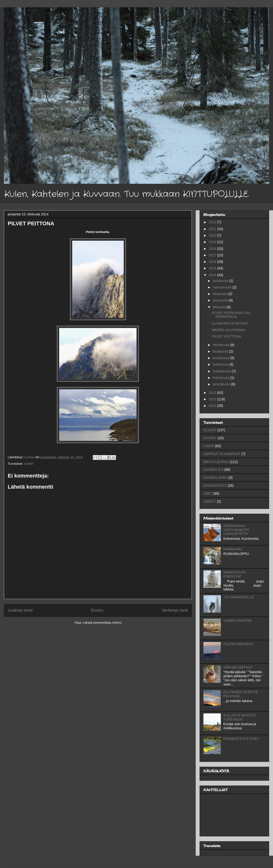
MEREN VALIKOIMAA (229, 330)
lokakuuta (220, 294)
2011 (213, 406)
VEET (208, 493)
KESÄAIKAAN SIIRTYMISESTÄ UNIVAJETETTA (236, 530)
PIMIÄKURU (233, 549)
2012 (213, 399)
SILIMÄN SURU (216, 478)
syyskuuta (221, 300)
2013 (213, 393)
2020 (213, 235)
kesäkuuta (221, 351)
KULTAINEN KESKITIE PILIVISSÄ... (241, 694)
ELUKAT (210, 430)
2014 (213, 275)
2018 (213, 249)
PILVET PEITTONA (226, 336)
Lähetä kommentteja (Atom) (102, 623)
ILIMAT (29, 464)
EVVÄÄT (210, 438)
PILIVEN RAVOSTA (238, 644)
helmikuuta (221, 378)
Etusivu (97, 610)
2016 (213, 262)
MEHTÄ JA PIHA (216, 462)
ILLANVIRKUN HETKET (230, 323)
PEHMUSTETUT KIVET (241, 739)
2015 (213, 268)
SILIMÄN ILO (213, 470)
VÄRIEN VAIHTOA (237, 621)
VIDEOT (210, 501)
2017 (213, 255)
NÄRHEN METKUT (238, 667)
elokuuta (219, 307)
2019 (213, 242)
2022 (213, 222)
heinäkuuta (221, 345)
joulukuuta (221, 281)
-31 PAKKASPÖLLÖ (239, 597)
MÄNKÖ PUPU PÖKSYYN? (235, 574)
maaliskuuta (222, 371)
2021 (213, 229)
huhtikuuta (221, 364)
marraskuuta (223, 287)
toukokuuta (221, 358)
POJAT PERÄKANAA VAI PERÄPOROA (231, 315)
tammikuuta (222, 384)
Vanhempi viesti (175, 610)
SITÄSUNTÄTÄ (215, 485)
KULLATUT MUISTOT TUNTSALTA (240, 717)
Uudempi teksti (20, 610)
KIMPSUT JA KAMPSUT (222, 454)
